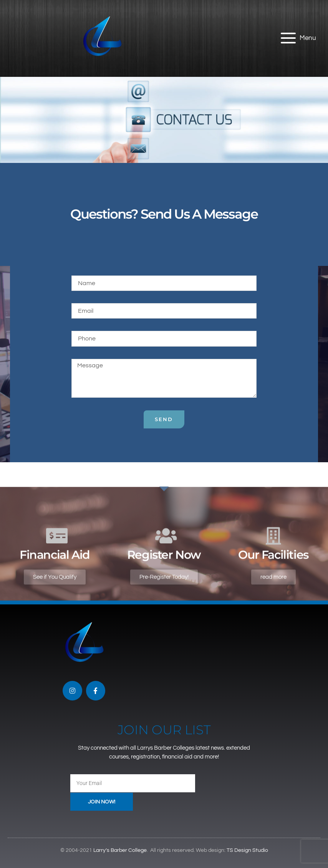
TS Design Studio (247, 851)
